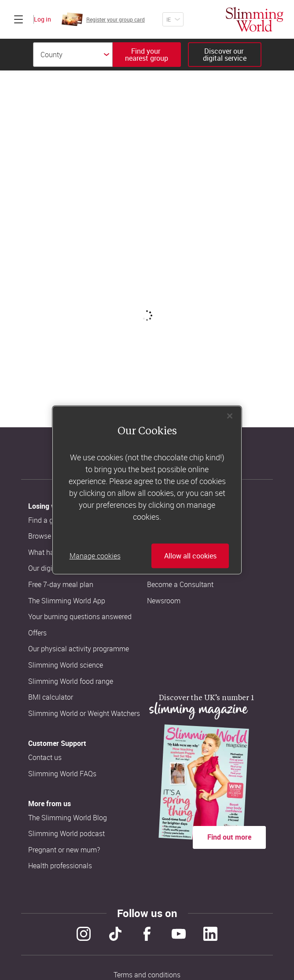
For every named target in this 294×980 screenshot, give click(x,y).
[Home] (255, 19)
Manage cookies (95, 556)
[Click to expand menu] (18, 19)
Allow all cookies (190, 556)
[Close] (230, 416)
